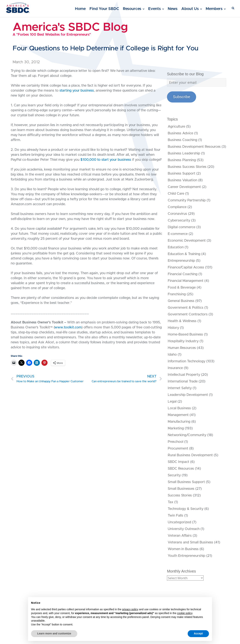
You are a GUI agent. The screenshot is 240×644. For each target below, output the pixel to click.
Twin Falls (175, 516)
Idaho (172, 355)
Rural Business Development (190, 455)
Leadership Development (188, 395)
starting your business (77, 91)
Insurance (175, 368)
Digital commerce (182, 227)
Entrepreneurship (181, 261)
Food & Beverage (182, 288)
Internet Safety (180, 388)
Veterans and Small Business (190, 542)
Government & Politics (186, 308)
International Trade (183, 381)
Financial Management (186, 281)
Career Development (184, 187)
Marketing (176, 428)
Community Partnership (187, 200)
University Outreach (184, 529)
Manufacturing (179, 422)
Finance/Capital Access (186, 267)
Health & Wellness (182, 321)
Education (176, 247)
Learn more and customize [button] (54, 633)
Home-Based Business (185, 335)
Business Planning (182, 160)
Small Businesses (181, 489)
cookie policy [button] (185, 613)
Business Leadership (184, 153)
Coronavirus (177, 214)
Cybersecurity (179, 221)
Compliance (177, 207)
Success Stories (180, 496)
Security (174, 475)
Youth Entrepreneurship (187, 556)
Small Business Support (186, 482)
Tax (171, 502)
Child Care (176, 194)
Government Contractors (188, 314)
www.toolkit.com (68, 327)
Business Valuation (182, 180)
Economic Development (187, 241)
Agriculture (176, 127)
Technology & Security (186, 509)
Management (178, 415)
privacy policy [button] (130, 609)
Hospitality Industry (183, 341)
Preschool (175, 442)
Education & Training (184, 254)
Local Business (179, 408)
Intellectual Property (184, 375)
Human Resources (182, 348)
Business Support (182, 174)
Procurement (178, 449)
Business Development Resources (194, 147)
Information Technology (187, 361)
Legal (172, 402)
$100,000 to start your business (106, 160)
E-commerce (178, 234)
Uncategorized (179, 522)
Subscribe (182, 97)
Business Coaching (182, 140)
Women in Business (183, 549)
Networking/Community (187, 435)
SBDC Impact (178, 462)
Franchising (177, 294)
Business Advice (180, 133)
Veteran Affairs (180, 536)
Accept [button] (198, 633)
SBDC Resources (181, 469)
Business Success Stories (187, 167)
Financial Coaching (183, 274)
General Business (181, 301)
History (173, 328)
